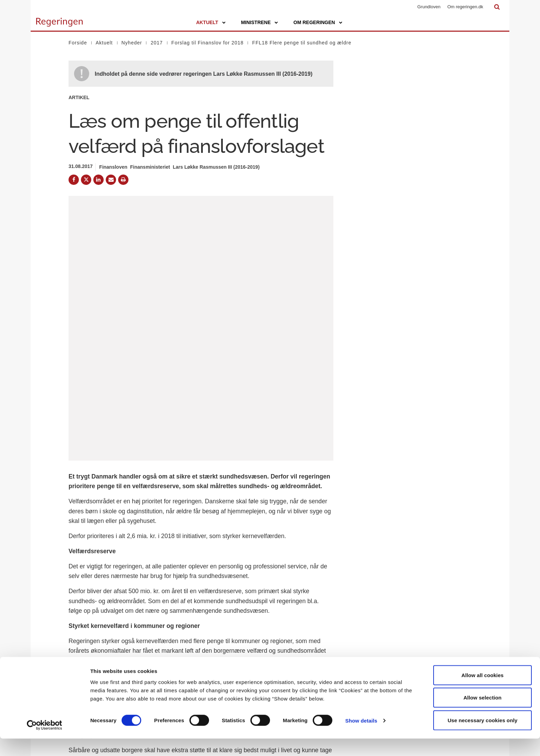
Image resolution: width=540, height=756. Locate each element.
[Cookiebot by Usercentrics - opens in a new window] (45, 743)
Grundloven (429, 7)
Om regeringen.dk (465, 7)
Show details (361, 738)
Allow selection (483, 715)
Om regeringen (314, 22)
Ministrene (256, 22)
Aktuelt (207, 22)
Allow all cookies (483, 692)
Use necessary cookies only (483, 738)
